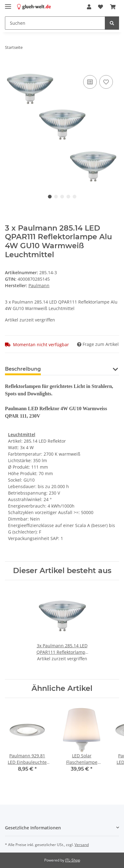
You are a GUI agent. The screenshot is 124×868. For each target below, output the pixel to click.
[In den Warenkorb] (10, 67)
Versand (82, 845)
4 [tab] (68, 197)
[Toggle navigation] (8, 4)
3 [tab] (62, 197)
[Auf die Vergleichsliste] (90, 82)
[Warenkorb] (113, 7)
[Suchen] (55, 23)
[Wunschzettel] (100, 7)
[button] (89, 7)
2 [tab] (56, 197)
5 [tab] (75, 197)
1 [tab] (50, 197)
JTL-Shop (73, 860)
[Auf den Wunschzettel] (106, 82)
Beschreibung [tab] (23, 369)
